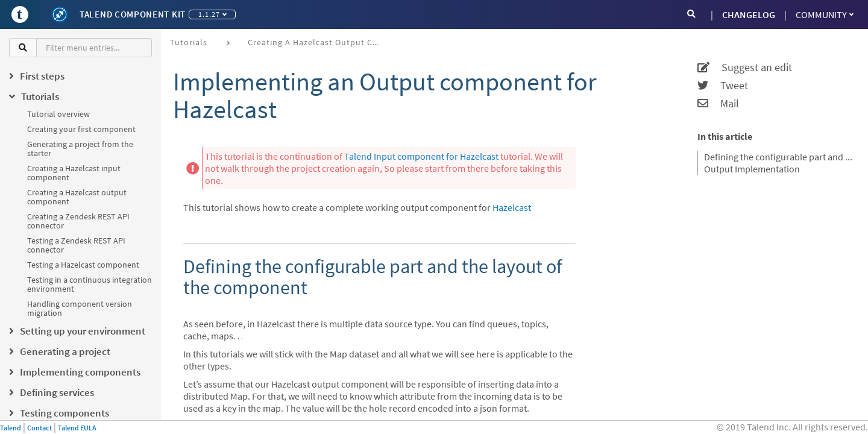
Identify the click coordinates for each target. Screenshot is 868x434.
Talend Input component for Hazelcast (421, 156)
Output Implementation (752, 169)
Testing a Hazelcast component (83, 265)
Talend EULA (77, 428)
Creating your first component (81, 129)
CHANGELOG (749, 14)
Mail (718, 104)
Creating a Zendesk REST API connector (78, 221)
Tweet (723, 86)
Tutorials (189, 42)
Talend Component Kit (133, 14)
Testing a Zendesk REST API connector (76, 245)
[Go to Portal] (20, 14)
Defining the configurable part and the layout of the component (778, 157)
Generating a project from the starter (80, 149)
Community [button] (825, 14)
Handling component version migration (80, 308)
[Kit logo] (60, 14)
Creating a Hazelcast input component (74, 173)
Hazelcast (512, 207)
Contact (39, 428)
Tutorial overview (58, 114)
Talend (11, 428)
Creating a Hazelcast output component (77, 197)
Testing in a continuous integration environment (90, 284)
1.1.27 (212, 14)
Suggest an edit (745, 68)
